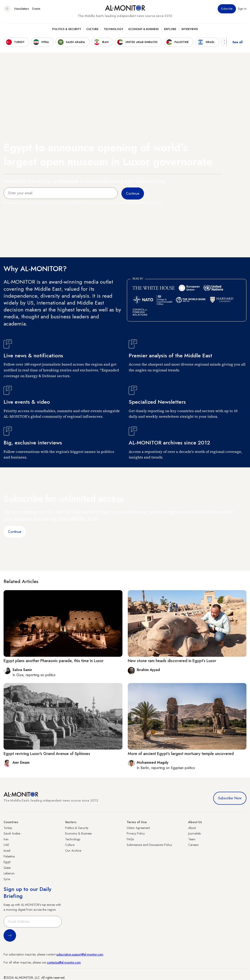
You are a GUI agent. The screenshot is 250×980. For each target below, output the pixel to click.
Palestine (9, 856)
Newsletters (22, 9)
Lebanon (9, 873)
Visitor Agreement (138, 828)
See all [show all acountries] (238, 42)
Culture (92, 29)
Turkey (8, 828)
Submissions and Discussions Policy (149, 845)
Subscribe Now (230, 798)
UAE (6, 845)
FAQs (130, 839)
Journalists (194, 833)
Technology (113, 29)
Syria (7, 879)
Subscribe (227, 9)
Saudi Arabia (12, 833)
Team (192, 839)
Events (36, 9)
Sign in (242, 9)
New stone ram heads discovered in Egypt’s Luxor (172, 661)
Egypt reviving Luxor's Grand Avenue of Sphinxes (47, 754)
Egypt (7, 862)
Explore (170, 29)
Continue (15, 532)
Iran (6, 839)
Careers (193, 845)
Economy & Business (144, 29)
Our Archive (73, 851)
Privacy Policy (136, 833)
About (192, 828)
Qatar (7, 868)
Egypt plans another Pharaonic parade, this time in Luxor (54, 661)
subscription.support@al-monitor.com (80, 954)
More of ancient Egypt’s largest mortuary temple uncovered (181, 754)
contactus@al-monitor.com (64, 962)
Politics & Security (67, 29)
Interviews (190, 29)
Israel (7, 851)
